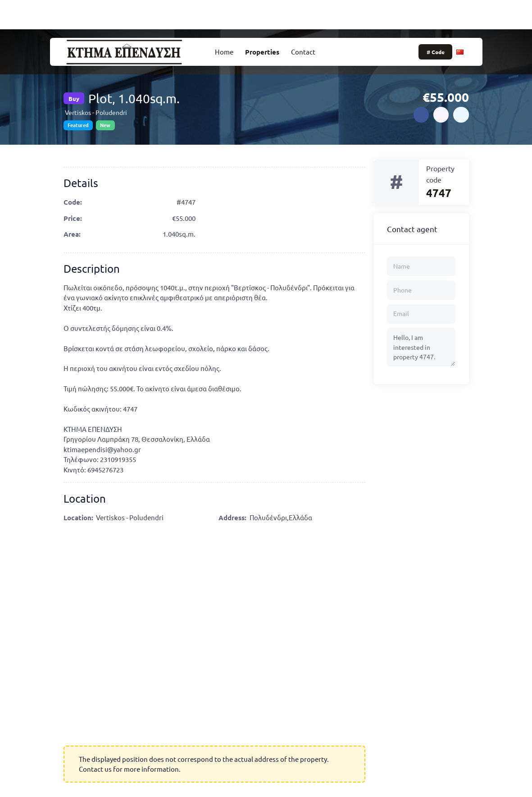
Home (224, 52)
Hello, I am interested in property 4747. (421, 347)
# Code (436, 52)
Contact (303, 52)
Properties (262, 52)
